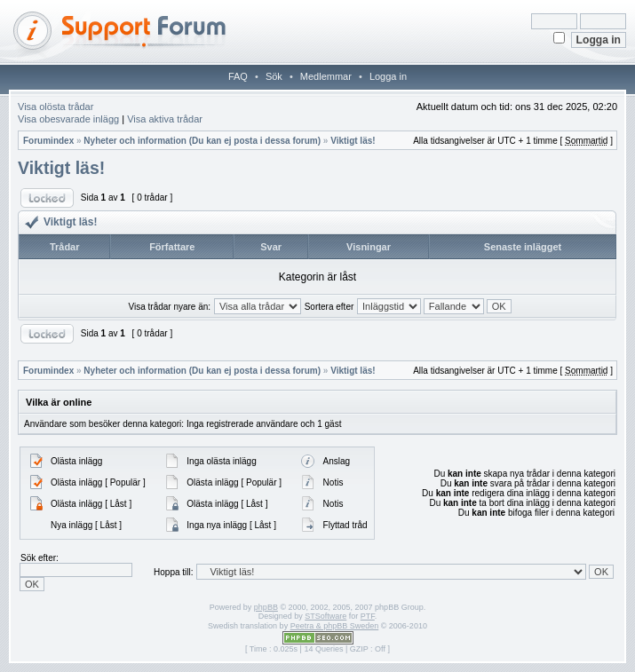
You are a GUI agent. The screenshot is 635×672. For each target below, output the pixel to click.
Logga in (388, 76)
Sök (274, 76)
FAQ (238, 76)
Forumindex (48, 141)
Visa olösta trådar (56, 107)
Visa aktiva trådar (165, 119)
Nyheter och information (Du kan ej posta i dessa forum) (202, 141)
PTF (368, 616)
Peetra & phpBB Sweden (335, 626)
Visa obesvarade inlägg (68, 119)
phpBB (266, 607)
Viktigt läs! (353, 141)
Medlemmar (326, 76)
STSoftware (325, 616)
